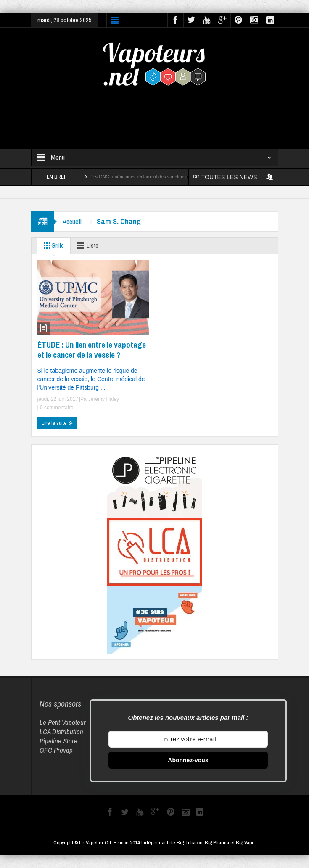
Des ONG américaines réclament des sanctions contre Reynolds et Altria (164, 177)
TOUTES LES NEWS (225, 177)
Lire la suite (57, 423)
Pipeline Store (58, 741)
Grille (52, 246)
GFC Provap (56, 750)
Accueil (72, 221)
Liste (86, 246)
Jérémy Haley (104, 399)
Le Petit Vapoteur (63, 722)
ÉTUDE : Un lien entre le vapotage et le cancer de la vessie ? (92, 350)
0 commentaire (56, 408)
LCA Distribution (61, 731)
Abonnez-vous (188, 760)
